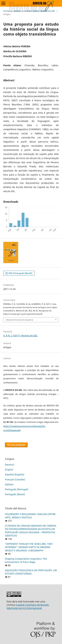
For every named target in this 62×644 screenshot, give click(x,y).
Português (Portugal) (17, 489)
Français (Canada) (15, 479)
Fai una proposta (16, 445)
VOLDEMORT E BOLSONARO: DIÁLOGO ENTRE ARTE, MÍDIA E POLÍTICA (30, 516)
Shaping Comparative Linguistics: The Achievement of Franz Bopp (26, 560)
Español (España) (15, 474)
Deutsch (10, 465)
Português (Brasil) (15, 494)
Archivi (17, 11)
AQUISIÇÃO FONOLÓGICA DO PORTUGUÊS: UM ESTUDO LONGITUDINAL (31, 572)
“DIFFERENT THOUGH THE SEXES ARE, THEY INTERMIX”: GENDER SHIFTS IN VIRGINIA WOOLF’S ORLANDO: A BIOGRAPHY (29, 547)
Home (6, 11)
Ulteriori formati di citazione (19, 320)
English (9, 469)
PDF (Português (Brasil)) (20, 273)
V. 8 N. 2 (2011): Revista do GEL (40, 11)
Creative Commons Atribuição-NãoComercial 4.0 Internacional (28, 606)
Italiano (9, 484)
